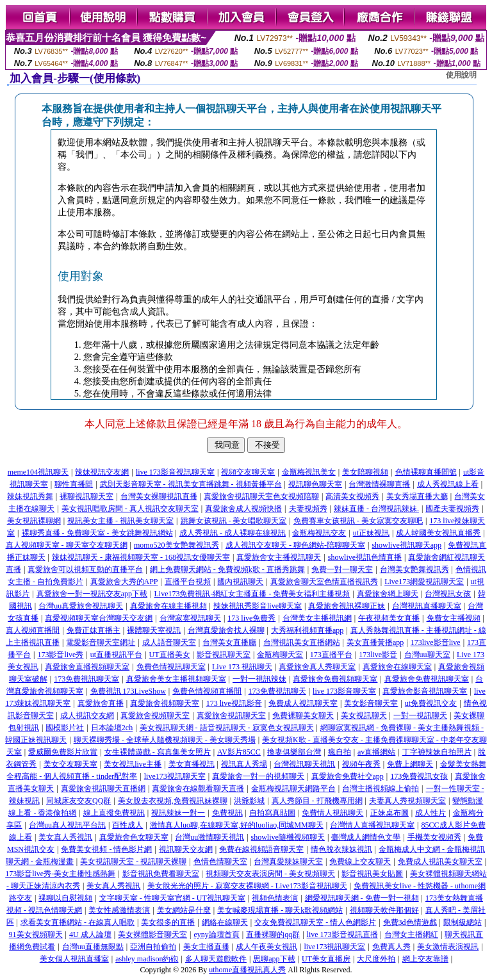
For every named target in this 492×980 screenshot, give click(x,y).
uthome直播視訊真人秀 (247, 970)
